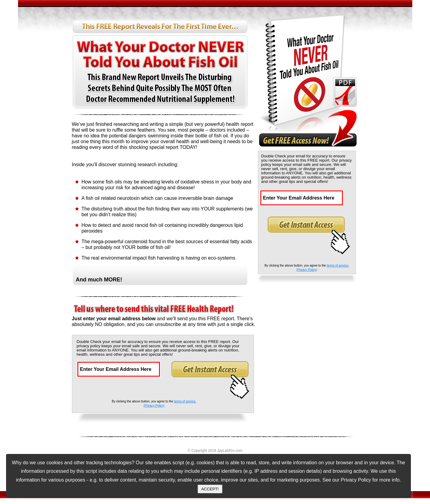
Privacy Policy (356, 480)
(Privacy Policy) (154, 406)
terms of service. (185, 401)
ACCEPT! (210, 489)
